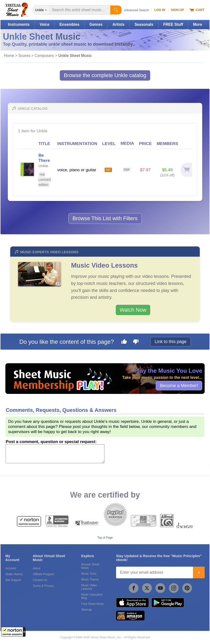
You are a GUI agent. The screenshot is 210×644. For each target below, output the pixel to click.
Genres (96, 24)
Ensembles (69, 24)
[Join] (199, 572)
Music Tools (89, 574)
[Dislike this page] (136, 342)
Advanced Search (137, 10)
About (36, 568)
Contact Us (40, 580)
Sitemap (87, 610)
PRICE (145, 144)
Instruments (19, 24)
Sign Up (177, 10)
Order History (14, 574)
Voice (45, 24)
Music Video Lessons (104, 265)
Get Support (13, 580)
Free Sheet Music (93, 604)
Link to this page (170, 342)
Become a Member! (179, 386)
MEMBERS (167, 144)
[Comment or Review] (55, 454)
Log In (160, 10)
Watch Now (133, 310)
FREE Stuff (173, 24)
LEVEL (109, 144)
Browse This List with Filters (105, 218)
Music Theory (90, 580)
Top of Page (105, 538)
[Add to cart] (186, 170)
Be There (44, 158)
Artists (118, 24)
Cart (197, 10)
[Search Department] (41, 10)
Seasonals (144, 24)
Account (11, 568)
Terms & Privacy (43, 586)
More (197, 24)
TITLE (44, 144)
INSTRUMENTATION (77, 144)
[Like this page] (124, 342)
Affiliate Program (43, 574)
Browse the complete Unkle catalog (105, 75)
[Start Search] (116, 10)
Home (9, 56)
